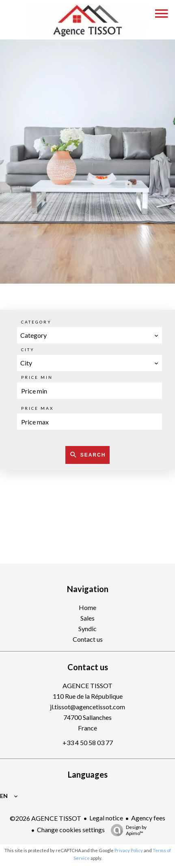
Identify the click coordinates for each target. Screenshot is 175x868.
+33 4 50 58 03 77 (88, 742)
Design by (127, 830)
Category (36, 322)
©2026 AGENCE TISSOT (45, 818)
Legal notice (106, 818)
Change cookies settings (71, 830)
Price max (37, 408)
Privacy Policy (129, 850)
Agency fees (148, 818)
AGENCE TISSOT (87, 685)
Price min (37, 377)
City (28, 350)
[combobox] (90, 335)
